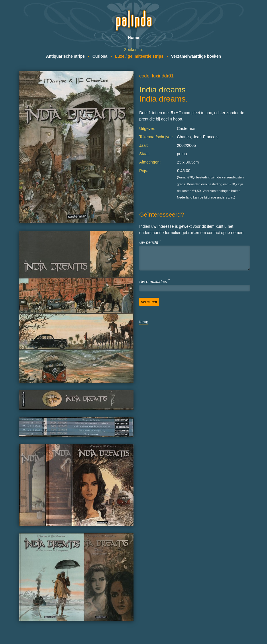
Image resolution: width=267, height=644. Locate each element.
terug (144, 322)
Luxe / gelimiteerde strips (139, 56)
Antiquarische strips (65, 56)
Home (134, 38)
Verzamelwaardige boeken (196, 56)
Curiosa (100, 56)
